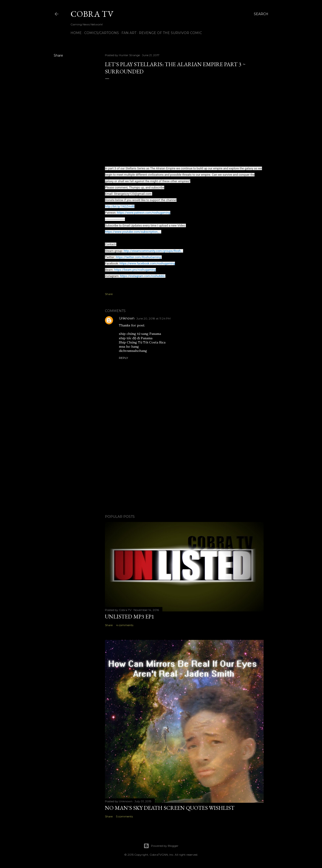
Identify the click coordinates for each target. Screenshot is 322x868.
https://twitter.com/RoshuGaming (138, 257)
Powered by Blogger (161, 846)
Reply (123, 358)
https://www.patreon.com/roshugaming (144, 213)
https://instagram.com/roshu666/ (143, 276)
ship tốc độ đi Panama (136, 338)
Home (76, 33)
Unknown (127, 318)
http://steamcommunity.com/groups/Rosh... (153, 251)
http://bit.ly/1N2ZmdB (120, 206)
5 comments (124, 816)
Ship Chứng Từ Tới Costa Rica (142, 342)
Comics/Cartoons (102, 33)
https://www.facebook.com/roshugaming (147, 263)
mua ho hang (129, 347)
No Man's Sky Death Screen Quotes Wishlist (170, 808)
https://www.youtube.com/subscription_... (133, 232)
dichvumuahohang (133, 351)
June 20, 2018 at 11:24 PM (153, 318)
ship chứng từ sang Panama (140, 334)
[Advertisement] (184, 470)
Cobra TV (92, 14)
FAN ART (129, 33)
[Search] (261, 14)
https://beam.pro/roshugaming (135, 270)
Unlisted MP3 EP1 (130, 616)
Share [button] (58, 55)
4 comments (125, 625)
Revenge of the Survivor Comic (170, 33)
